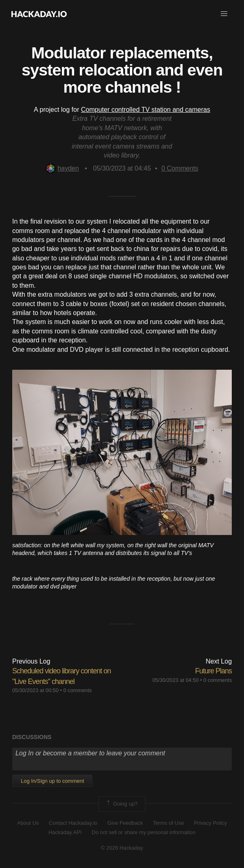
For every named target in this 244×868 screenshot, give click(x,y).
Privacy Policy (210, 823)
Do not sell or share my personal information (144, 832)
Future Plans (213, 671)
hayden (62, 168)
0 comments (77, 690)
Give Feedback (125, 823)
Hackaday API (65, 832)
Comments (180, 168)
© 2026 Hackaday (122, 848)
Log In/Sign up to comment (52, 781)
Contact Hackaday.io (73, 823)
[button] (224, 14)
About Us (28, 823)
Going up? (121, 804)
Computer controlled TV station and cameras (146, 110)
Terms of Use (168, 823)
